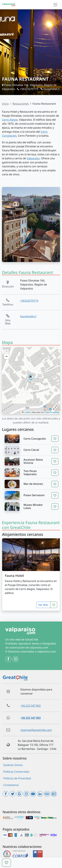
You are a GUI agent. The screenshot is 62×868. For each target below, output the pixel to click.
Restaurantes (21, 104)
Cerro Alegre (10, 120)
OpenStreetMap (52, 412)
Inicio (5, 104)
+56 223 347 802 (31, 706)
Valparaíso (33, 158)
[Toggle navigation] (55, 5)
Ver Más (43, 605)
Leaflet (26, 412)
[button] (31, 377)
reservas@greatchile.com (36, 730)
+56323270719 (28, 89)
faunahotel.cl (50, 89)
